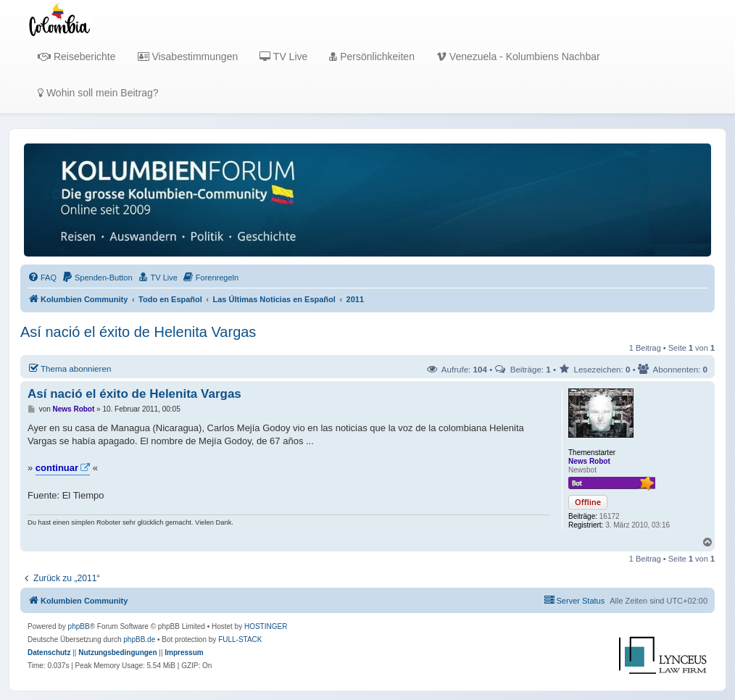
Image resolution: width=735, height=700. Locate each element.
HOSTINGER (266, 626)
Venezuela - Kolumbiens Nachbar (518, 57)
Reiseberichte (77, 57)
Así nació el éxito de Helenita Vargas (138, 332)
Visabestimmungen (188, 57)
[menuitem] (42, 278)
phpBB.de (139, 639)
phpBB (79, 626)
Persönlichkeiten (372, 57)
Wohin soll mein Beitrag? (98, 93)
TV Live (283, 57)
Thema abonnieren (69, 368)
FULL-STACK (240, 639)
